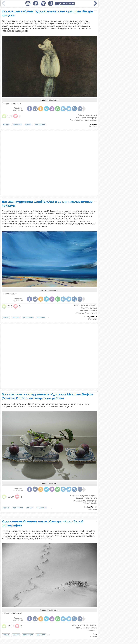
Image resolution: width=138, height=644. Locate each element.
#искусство (75, 496)
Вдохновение (40, 125)
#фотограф (80, 628)
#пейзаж (94, 308)
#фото (74, 625)
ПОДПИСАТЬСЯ (65, 4)
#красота (81, 115)
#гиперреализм (80, 501)
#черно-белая (92, 630)
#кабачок (87, 120)
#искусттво (80, 313)
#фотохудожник (76, 120)
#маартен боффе (90, 503)
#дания (94, 310)
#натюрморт (92, 118)
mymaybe (93, 124)
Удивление (17, 125)
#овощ (94, 120)
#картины (93, 305)
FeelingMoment (91, 317)
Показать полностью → (49, 100)
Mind (95, 634)
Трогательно (42, 508)
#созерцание (81, 118)
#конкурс (93, 625)
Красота (28, 125)
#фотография (83, 625)
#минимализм (91, 115)
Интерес (6, 125)
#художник (84, 305)
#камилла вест (91, 313)
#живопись (85, 308)
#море (76, 305)
